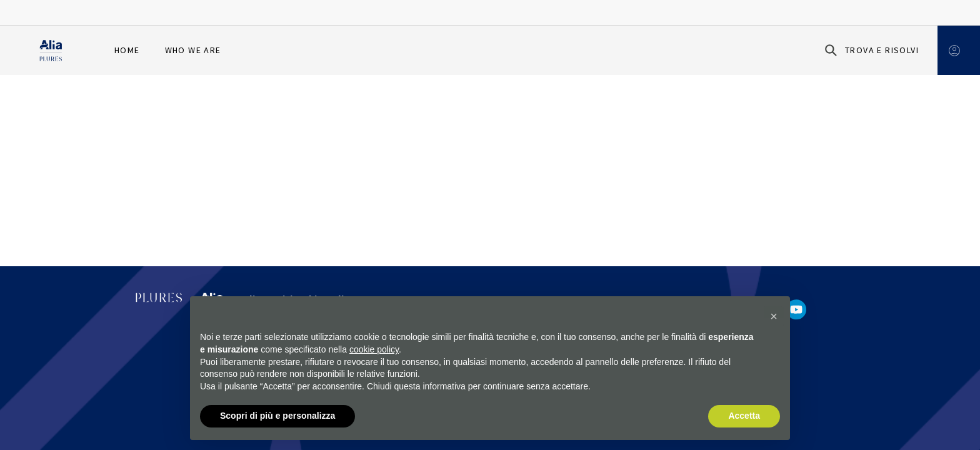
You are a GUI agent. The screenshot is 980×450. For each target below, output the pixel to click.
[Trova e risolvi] (870, 50)
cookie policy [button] (374, 349)
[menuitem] (246, 50)
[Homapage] (51, 51)
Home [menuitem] (127, 50)
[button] (774, 317)
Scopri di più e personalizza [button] (277, 416)
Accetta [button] (744, 416)
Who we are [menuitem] (193, 50)
